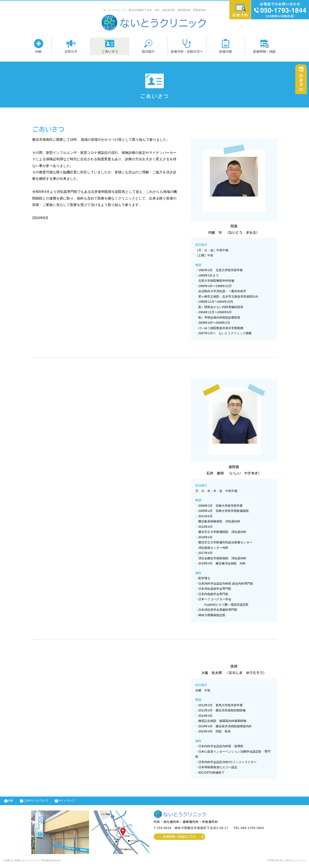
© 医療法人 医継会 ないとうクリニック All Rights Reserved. (42, 863)
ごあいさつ (110, 46)
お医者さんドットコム (292, 863)
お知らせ (71, 46)
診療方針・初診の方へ (187, 46)
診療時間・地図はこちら (179, 839)
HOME (39, 46)
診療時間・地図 (264, 46)
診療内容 (226, 46)
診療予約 (302, 85)
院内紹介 (148, 46)
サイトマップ (76, 802)
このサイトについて (41, 802)
